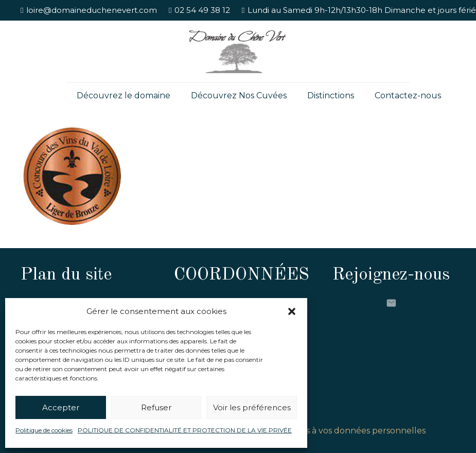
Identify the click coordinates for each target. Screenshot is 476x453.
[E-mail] (391, 303)
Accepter (61, 407)
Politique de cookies (44, 430)
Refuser (156, 407)
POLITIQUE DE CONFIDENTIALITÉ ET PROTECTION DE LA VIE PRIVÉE (185, 430)
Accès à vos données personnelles (356, 431)
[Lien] (238, 51)
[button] (292, 311)
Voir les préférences (252, 407)
